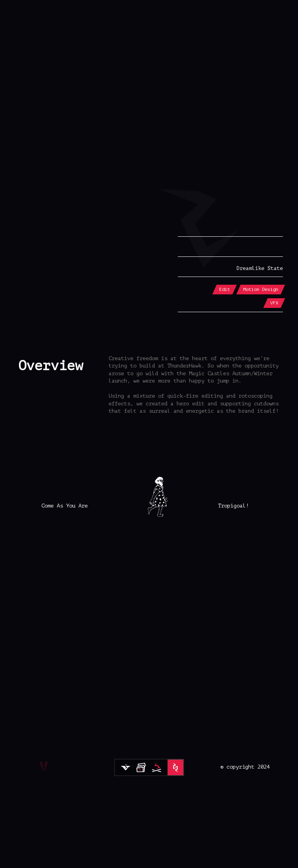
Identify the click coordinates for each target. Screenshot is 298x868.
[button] (149, 87)
